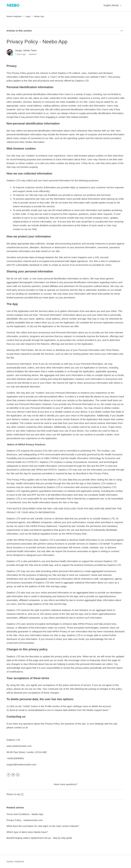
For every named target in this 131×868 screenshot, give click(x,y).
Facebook (9, 775)
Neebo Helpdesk (14, 16)
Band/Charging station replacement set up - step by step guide (39, 838)
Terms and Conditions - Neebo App (25, 814)
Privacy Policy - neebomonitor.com (25, 820)
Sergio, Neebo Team (26, 50)
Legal (28, 16)
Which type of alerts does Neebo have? (27, 832)
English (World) (111, 5)
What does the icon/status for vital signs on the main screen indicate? (43, 826)
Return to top (15, 794)
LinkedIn (18, 775)
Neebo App (39, 16)
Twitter (13, 775)
